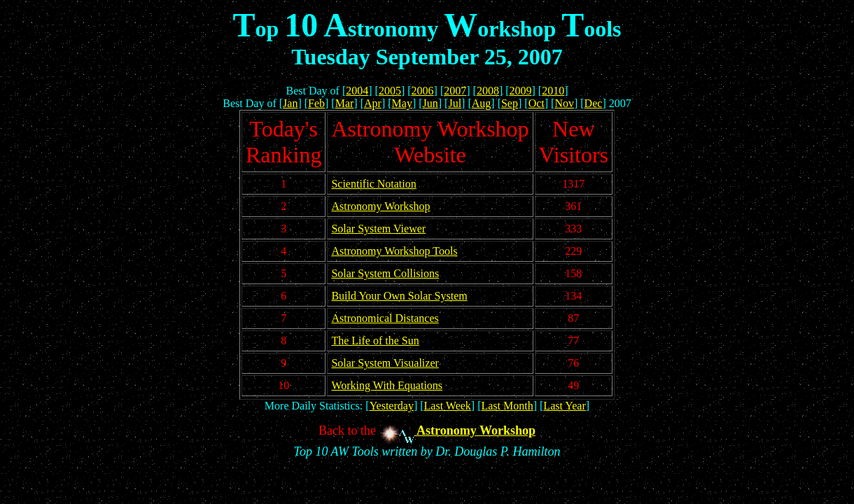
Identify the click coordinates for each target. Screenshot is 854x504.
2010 (553, 91)
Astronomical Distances (385, 318)
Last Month (507, 406)
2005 (390, 91)
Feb (316, 103)
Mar (345, 103)
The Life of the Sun (375, 341)
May (402, 103)
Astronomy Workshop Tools (394, 251)
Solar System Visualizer (385, 363)
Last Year (564, 406)
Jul (455, 103)
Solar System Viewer (378, 229)
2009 (521, 91)
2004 (357, 91)
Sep (510, 103)
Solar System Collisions (385, 273)
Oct (537, 103)
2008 (488, 91)
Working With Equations (387, 385)
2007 (455, 91)
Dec (594, 103)
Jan (290, 103)
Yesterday (392, 406)
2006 (423, 91)
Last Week (448, 406)
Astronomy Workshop (380, 206)
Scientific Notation (373, 184)
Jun (430, 103)
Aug (482, 103)
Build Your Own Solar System (399, 296)
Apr (373, 103)
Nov (564, 103)
